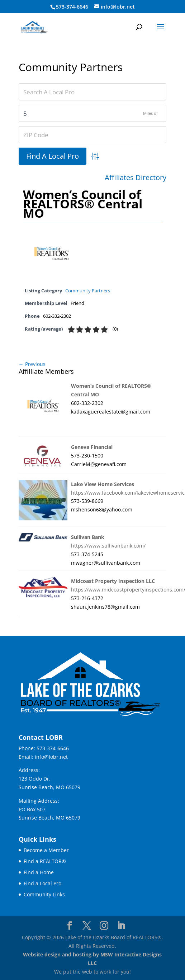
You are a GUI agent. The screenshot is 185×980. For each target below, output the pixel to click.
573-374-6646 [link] (53, 748)
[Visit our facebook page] (70, 926)
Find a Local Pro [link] (42, 883)
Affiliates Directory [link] (136, 178)
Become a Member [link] (46, 850)
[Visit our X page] (87, 926)
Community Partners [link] (88, 291)
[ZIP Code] (93, 135)
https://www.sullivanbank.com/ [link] (108, 546)
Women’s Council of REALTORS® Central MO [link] (83, 204)
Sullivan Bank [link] (88, 537)
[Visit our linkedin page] (121, 926)
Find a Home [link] (39, 872)
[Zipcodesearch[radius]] (93, 113)
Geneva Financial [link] (92, 447)
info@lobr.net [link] (51, 757)
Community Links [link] (44, 894)
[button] (161, 31)
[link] (34, 27)
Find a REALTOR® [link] (45, 861)
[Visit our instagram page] (104, 926)
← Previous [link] (32, 364)
